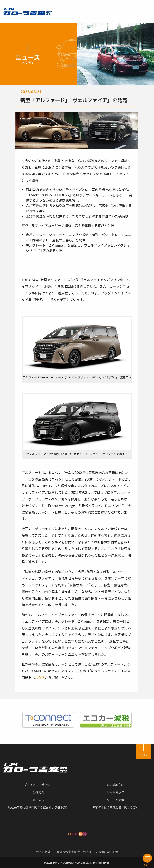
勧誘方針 (38, 792)
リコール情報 (115, 800)
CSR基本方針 (115, 785)
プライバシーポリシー (38, 785)
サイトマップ (115, 792)
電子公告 (38, 800)
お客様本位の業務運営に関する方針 (115, 807)
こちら (40, 677)
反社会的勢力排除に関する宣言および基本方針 (38, 807)
